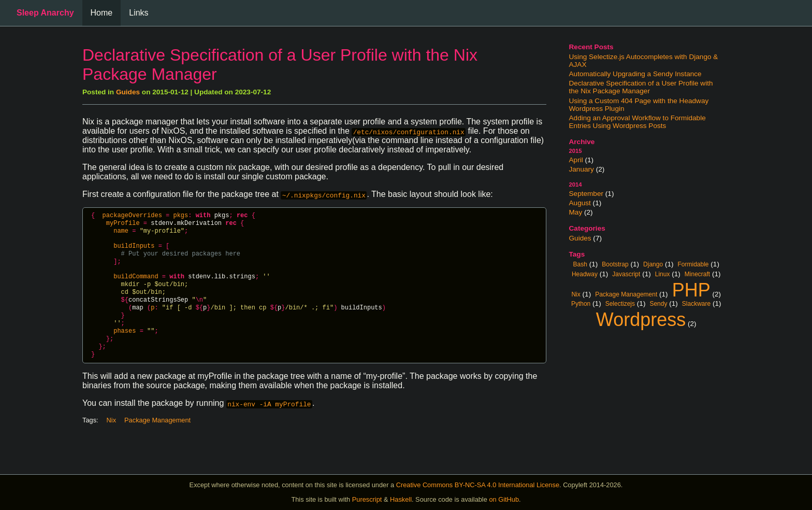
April (576, 160)
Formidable (693, 264)
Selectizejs (620, 303)
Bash (580, 264)
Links (139, 13)
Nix (576, 294)
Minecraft (697, 274)
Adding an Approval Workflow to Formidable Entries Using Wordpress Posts (637, 122)
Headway (585, 274)
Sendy (658, 303)
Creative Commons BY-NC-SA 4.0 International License (478, 485)
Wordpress (641, 318)
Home (102, 13)
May (576, 212)
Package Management (626, 294)
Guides (580, 238)
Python (581, 303)
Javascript (626, 274)
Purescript (367, 499)
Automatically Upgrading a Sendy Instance (635, 74)
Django (653, 264)
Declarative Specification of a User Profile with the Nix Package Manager (641, 87)
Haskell (401, 499)
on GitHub (504, 499)
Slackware (696, 303)
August (580, 203)
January (582, 169)
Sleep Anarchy (45, 13)
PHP (691, 289)
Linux (663, 274)
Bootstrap (615, 264)
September (586, 194)
